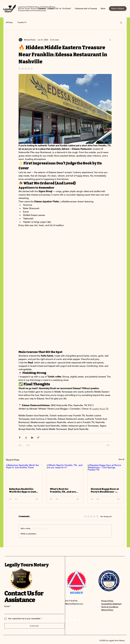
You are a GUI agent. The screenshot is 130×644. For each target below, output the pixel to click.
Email (8, 606)
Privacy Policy (107, 601)
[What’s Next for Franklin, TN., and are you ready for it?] (65, 474)
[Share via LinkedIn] (32, 437)
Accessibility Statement (111, 604)
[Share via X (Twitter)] (26, 437)
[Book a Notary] (118, 9)
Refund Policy (107, 610)
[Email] (34, 611)
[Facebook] (66, 620)
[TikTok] (79, 620)
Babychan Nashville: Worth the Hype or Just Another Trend (23, 490)
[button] (121, 23)
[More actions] (110, 40)
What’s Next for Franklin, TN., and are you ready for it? (63, 490)
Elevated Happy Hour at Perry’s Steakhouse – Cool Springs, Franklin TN (105, 490)
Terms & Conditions (110, 607)
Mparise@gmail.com (74, 604)
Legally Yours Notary (27, 565)
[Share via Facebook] (20, 437)
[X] (75, 620)
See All (121, 459)
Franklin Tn (22, 22)
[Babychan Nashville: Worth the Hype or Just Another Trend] (24, 474)
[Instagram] (71, 620)
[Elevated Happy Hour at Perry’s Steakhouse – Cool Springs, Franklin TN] (106, 474)
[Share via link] (38, 437)
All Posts (9, 22)
